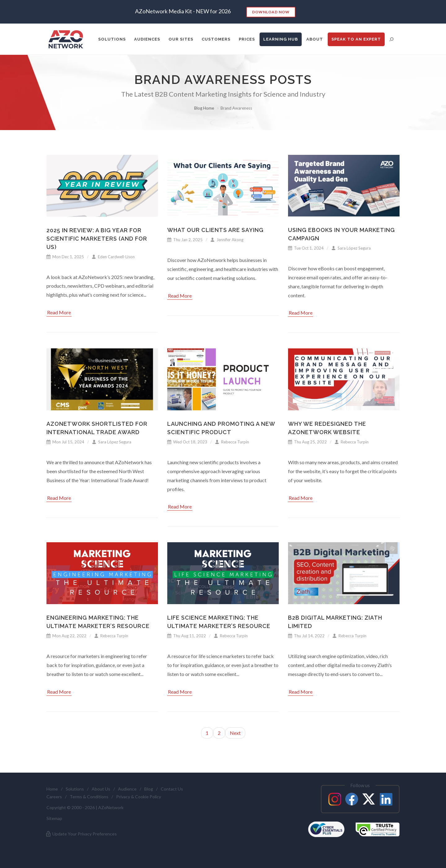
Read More (59, 312)
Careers (54, 797)
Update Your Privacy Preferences (81, 834)
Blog (149, 789)
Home (52, 789)
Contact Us (172, 789)
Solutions (75, 789)
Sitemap (54, 818)
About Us (101, 789)
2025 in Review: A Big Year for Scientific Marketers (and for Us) (97, 239)
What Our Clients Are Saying (215, 230)
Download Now (271, 12)
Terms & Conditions (89, 797)
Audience (127, 789)
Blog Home (204, 108)
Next (235, 733)
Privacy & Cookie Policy (139, 797)
